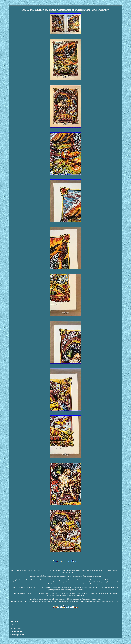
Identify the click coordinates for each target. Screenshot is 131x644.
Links (13, 625)
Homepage (14, 621)
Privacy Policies (16, 631)
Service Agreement (17, 635)
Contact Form (15, 628)
